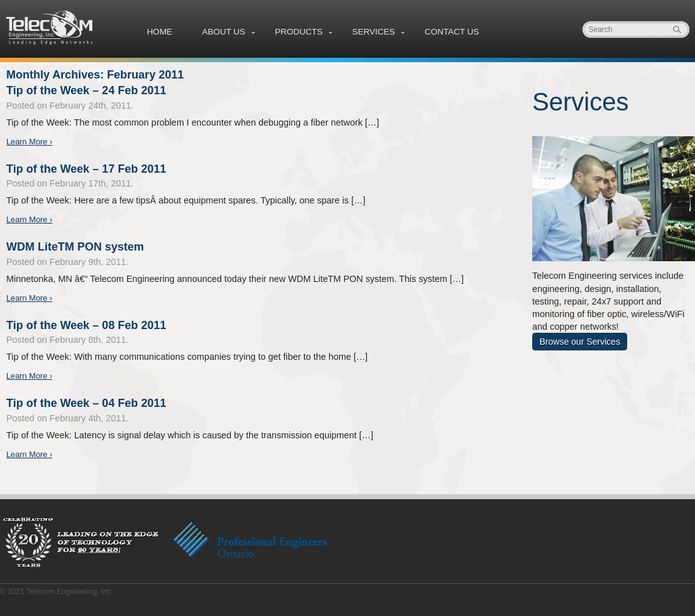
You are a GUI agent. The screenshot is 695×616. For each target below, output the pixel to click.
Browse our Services (580, 342)
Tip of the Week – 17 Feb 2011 (86, 169)
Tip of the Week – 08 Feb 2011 (86, 325)
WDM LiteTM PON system (75, 247)
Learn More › (29, 142)
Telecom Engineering (50, 28)
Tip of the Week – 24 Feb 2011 (86, 90)
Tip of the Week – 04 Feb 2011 (86, 403)
